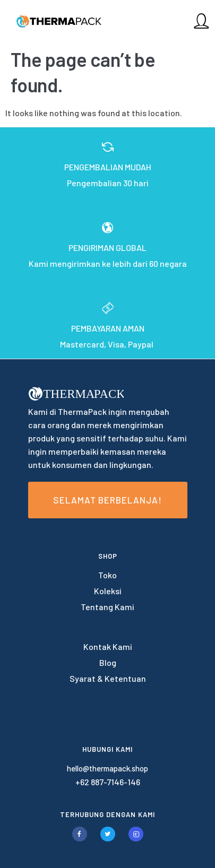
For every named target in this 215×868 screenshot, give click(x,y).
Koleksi (108, 591)
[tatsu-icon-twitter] (110, 834)
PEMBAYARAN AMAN (108, 328)
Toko (107, 575)
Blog (108, 662)
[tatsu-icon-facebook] (82, 834)
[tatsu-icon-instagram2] (136, 834)
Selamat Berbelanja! (107, 500)
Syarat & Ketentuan (108, 678)
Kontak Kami (108, 646)
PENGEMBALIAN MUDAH (108, 167)
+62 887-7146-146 (108, 782)
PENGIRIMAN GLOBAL (107, 248)
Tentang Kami (107, 607)
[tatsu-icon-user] (201, 21)
